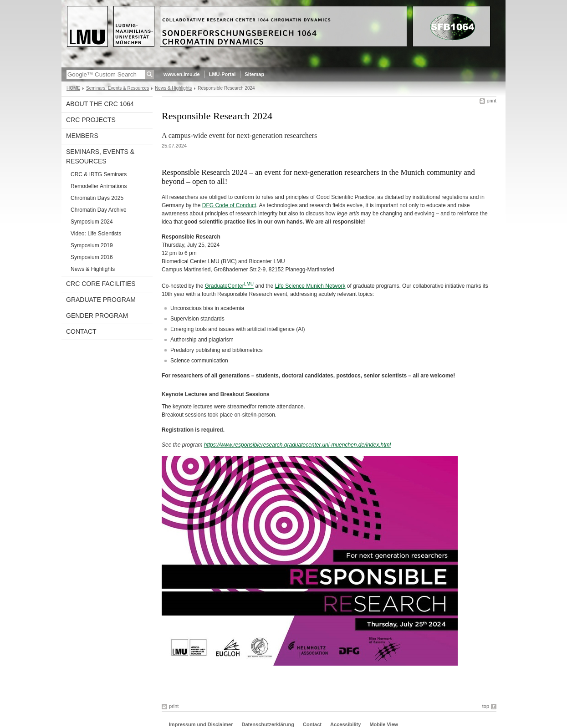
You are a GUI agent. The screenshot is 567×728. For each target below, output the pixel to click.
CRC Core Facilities (101, 284)
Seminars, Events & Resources (117, 88)
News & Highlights (173, 88)
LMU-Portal (222, 74)
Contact (81, 331)
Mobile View (384, 724)
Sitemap (254, 74)
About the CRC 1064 (100, 104)
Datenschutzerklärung (268, 724)
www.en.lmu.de (182, 74)
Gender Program (97, 316)
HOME (73, 88)
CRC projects (91, 120)
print (492, 101)
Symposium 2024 (92, 222)
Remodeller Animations (99, 186)
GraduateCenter (225, 286)
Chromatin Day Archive (99, 210)
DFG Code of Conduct (229, 205)
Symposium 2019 (92, 245)
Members (82, 136)
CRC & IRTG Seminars (99, 174)
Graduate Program (101, 300)
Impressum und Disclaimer (201, 724)
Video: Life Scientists (96, 234)
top (486, 706)
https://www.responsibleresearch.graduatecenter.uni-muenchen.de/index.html (297, 445)
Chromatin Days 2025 (97, 198)
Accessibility (346, 724)
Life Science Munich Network (310, 286)
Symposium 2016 (92, 257)
